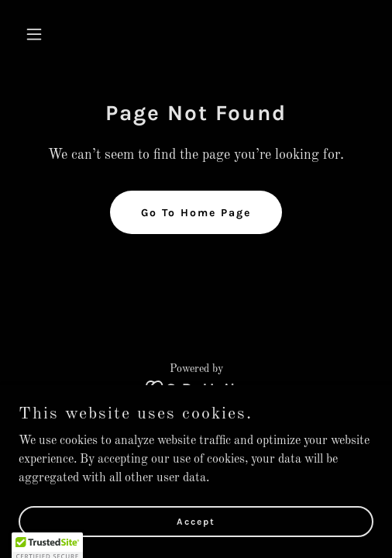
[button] (45, 34)
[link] (196, 388)
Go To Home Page (196, 213)
